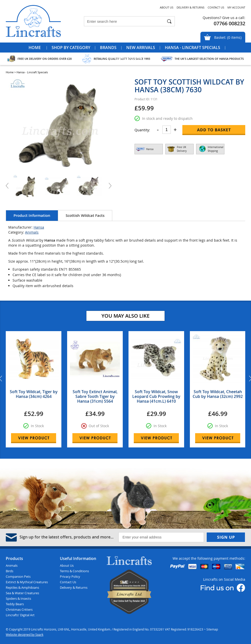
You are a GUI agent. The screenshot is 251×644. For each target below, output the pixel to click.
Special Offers (125, 58)
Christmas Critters (19, 609)
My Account (236, 7)
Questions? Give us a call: (224, 18)
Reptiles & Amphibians (22, 587)
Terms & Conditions (74, 571)
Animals (32, 232)
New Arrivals (141, 48)
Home (35, 48)
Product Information (32, 215)
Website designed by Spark (25, 634)
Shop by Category (71, 48)
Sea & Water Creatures (22, 593)
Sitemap (212, 629)
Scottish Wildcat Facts (85, 215)
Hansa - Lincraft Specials (193, 48)
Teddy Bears (15, 604)
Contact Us (216, 7)
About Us (167, 7)
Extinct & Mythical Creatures (27, 582)
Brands (108, 48)
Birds (10, 571)
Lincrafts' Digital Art (20, 615)
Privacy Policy (70, 576)
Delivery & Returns (191, 7)
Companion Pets (18, 576)
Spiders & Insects (18, 598)
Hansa (39, 227)
